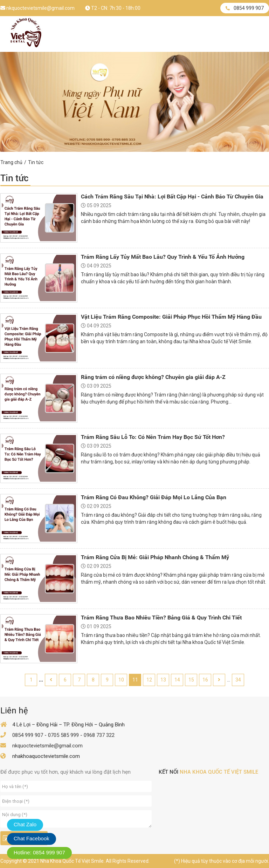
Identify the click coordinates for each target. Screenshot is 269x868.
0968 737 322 (99, 735)
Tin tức (36, 162)
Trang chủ (11, 162)
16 (205, 680)
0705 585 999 (63, 735)
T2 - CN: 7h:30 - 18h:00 (113, 8)
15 (191, 680)
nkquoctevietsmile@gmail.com (37, 8)
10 (121, 680)
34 (238, 680)
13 (163, 680)
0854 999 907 (245, 8)
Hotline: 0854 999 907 (39, 852)
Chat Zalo (25, 824)
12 (149, 680)
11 (135, 680)
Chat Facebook (32, 838)
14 (177, 680)
